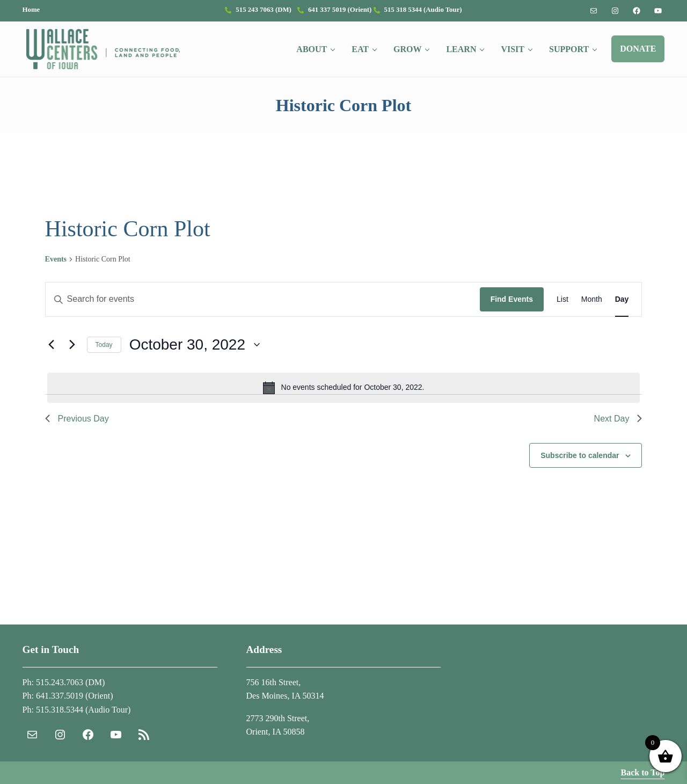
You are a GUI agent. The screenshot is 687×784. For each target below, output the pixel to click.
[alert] (344, 388)
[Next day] (72, 345)
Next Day (618, 419)
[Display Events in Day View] (622, 300)
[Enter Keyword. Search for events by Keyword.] (263, 300)
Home (31, 10)
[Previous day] (52, 345)
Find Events (512, 300)
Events (56, 259)
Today (104, 345)
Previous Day (77, 419)
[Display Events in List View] (562, 300)
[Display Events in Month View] (592, 300)
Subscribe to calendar (580, 455)
